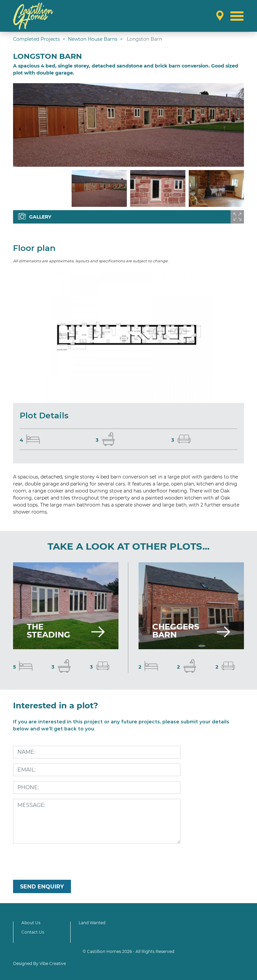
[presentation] (64, 862)
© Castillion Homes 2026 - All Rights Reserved (128, 951)
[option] (128, 125)
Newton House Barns (93, 39)
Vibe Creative (53, 963)
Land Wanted (92, 923)
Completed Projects (36, 39)
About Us (31, 923)
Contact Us (33, 932)
